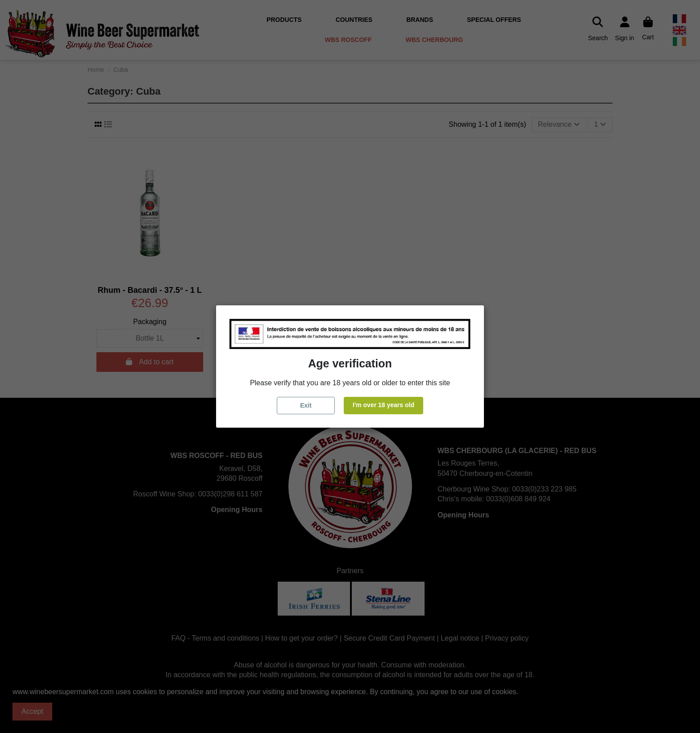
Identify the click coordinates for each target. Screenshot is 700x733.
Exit (306, 405)
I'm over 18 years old (383, 405)
